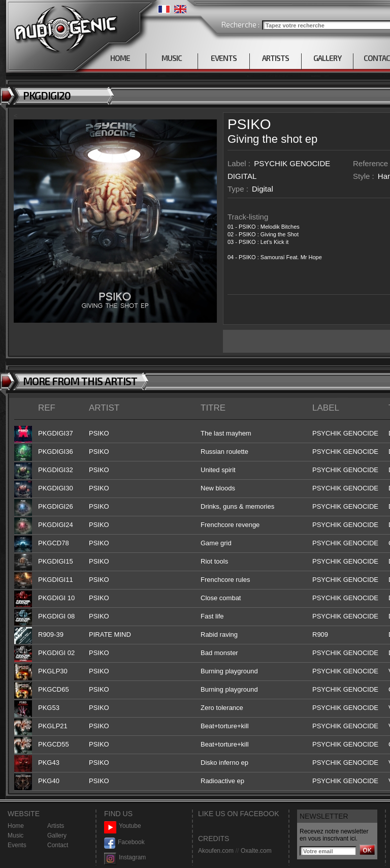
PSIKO (249, 124)
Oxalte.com (256, 851)
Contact (58, 845)
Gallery (57, 835)
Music (15, 835)
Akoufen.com (216, 851)
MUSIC (172, 58)
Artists (56, 826)
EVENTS (224, 58)
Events (17, 845)
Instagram (125, 858)
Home (16, 826)
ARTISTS (275, 58)
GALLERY (327, 58)
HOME (120, 58)
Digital (263, 189)
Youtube (123, 826)
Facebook (124, 842)
